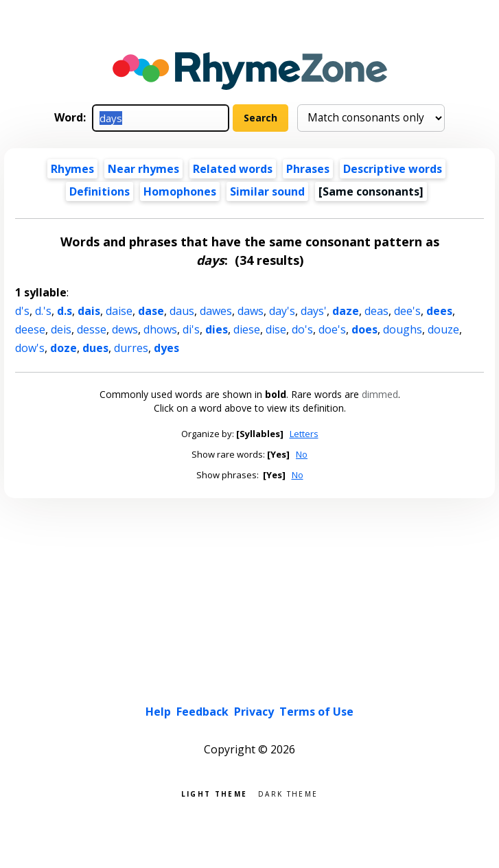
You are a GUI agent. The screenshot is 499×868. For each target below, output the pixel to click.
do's (302, 329)
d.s (65, 311)
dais (89, 311)
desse (92, 329)
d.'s (43, 311)
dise (276, 329)
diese (247, 329)
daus (182, 311)
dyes (166, 348)
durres (131, 348)
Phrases (308, 169)
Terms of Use (316, 712)
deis (61, 329)
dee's (407, 311)
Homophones (180, 191)
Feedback (202, 712)
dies (217, 329)
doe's (332, 329)
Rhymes (72, 169)
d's (22, 311)
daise (119, 311)
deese (30, 329)
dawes (216, 311)
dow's (30, 348)
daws (251, 311)
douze (443, 329)
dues (95, 348)
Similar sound (267, 191)
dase (151, 311)
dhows (160, 329)
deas (376, 311)
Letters (304, 434)
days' (314, 311)
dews (125, 329)
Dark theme (288, 793)
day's (282, 311)
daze (346, 311)
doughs (403, 329)
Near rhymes (143, 169)
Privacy (254, 712)
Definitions (100, 191)
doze (63, 348)
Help (158, 712)
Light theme (214, 793)
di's (191, 329)
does (364, 329)
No (302, 454)
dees (439, 311)
